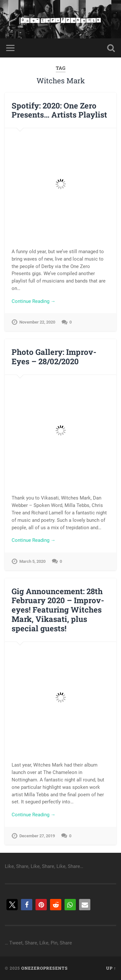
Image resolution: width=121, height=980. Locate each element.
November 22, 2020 (37, 322)
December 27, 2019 (37, 836)
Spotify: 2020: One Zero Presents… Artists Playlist (59, 110)
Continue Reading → (34, 301)
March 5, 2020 (32, 561)
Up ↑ (111, 968)
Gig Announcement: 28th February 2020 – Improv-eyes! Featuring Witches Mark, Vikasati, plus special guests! (58, 610)
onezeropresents (45, 968)
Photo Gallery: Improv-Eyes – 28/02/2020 (54, 357)
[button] (12, 905)
